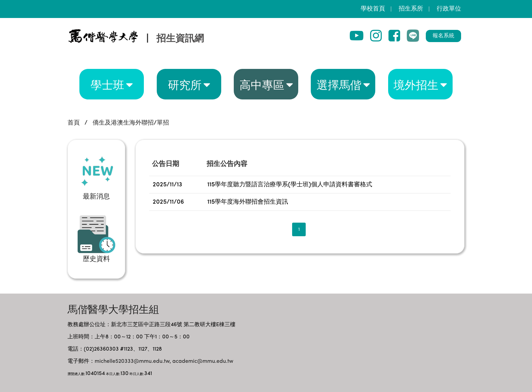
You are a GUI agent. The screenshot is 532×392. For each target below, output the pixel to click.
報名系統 (443, 36)
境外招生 (416, 84)
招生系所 (411, 9)
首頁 (74, 123)
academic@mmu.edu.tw (203, 361)
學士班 (107, 84)
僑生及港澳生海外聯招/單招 (131, 123)
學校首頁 (373, 9)
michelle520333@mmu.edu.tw (132, 361)
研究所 (185, 84)
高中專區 (262, 84)
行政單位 (449, 9)
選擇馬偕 (339, 84)
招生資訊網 (180, 39)
